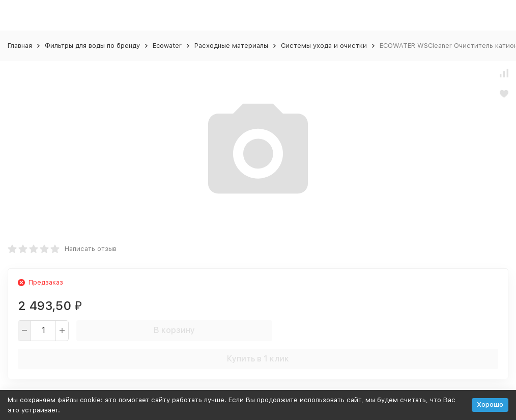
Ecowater (167, 46)
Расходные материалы (231, 46)
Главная (20, 46)
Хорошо (490, 404)
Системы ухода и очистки (324, 46)
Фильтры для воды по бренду (92, 46)
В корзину (174, 330)
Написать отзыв (91, 249)
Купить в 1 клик (258, 359)
